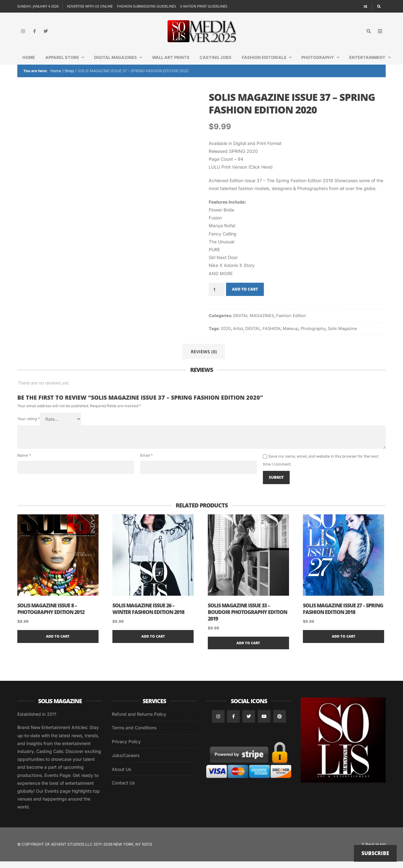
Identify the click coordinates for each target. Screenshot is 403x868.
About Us (121, 776)
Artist (238, 335)
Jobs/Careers (126, 762)
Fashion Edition (291, 322)
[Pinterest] (280, 723)
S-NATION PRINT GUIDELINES (204, 6)
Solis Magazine (342, 335)
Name (24, 462)
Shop (69, 77)
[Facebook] (34, 35)
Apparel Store (67, 64)
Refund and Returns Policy (139, 721)
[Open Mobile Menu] (380, 35)
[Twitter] (46, 35)
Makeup (291, 335)
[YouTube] (264, 723)
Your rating (28, 425)
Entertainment (372, 64)
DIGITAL (253, 335)
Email (146, 462)
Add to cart (245, 296)
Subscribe (375, 853)
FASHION (272, 335)
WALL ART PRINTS (171, 64)
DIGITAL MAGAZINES (121, 64)
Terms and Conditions (134, 734)
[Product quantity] (217, 296)
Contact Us (123, 789)
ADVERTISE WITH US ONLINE (90, 6)
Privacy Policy (126, 748)
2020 (226, 335)
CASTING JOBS (216, 64)
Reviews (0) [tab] (204, 358)
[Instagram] (23, 35)
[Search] (379, 6)
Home (29, 64)
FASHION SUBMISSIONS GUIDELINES (147, 6)
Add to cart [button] (58, 643)
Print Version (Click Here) (247, 174)
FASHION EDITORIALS (269, 64)
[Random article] (366, 6)
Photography (323, 64)
